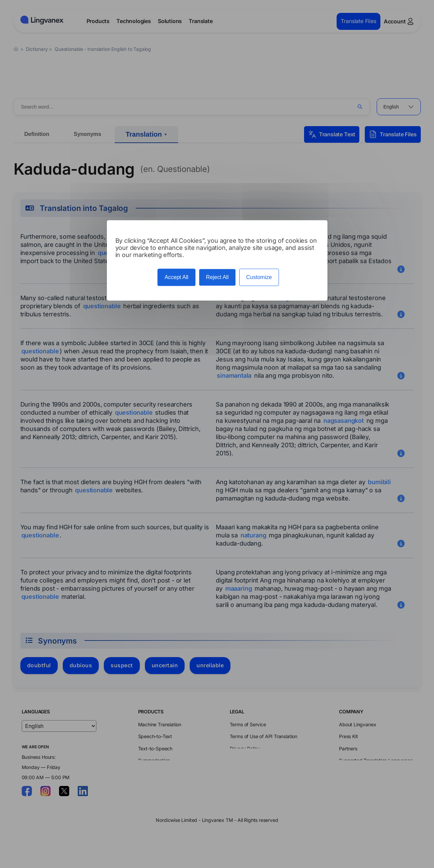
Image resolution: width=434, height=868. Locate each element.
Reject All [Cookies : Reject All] (217, 277)
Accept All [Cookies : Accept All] (176, 277)
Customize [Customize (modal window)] (259, 277)
